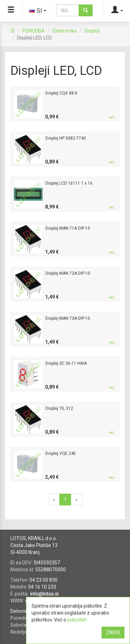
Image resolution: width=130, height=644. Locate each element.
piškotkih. (77, 620)
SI (12, 31)
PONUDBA (33, 31)
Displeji (92, 31)
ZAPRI (113, 633)
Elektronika (64, 31)
